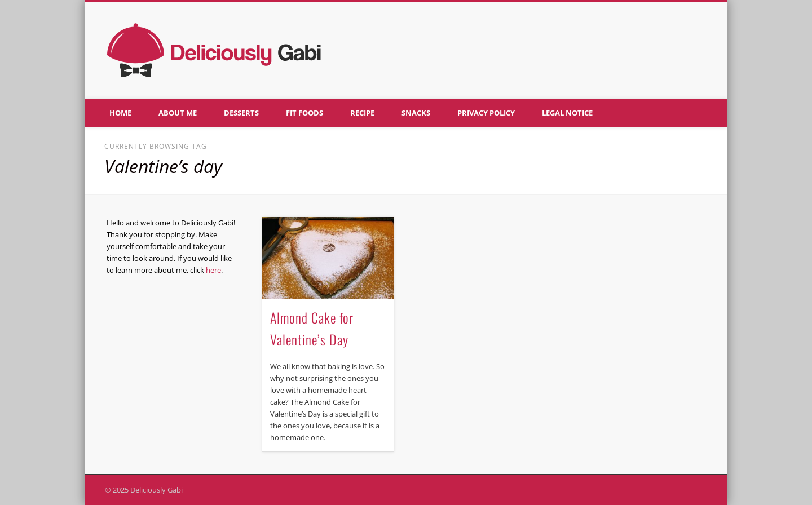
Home (120, 113)
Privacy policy (486, 113)
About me (178, 113)
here (213, 270)
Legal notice (567, 113)
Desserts (241, 113)
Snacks (416, 113)
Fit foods (304, 113)
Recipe (362, 113)
